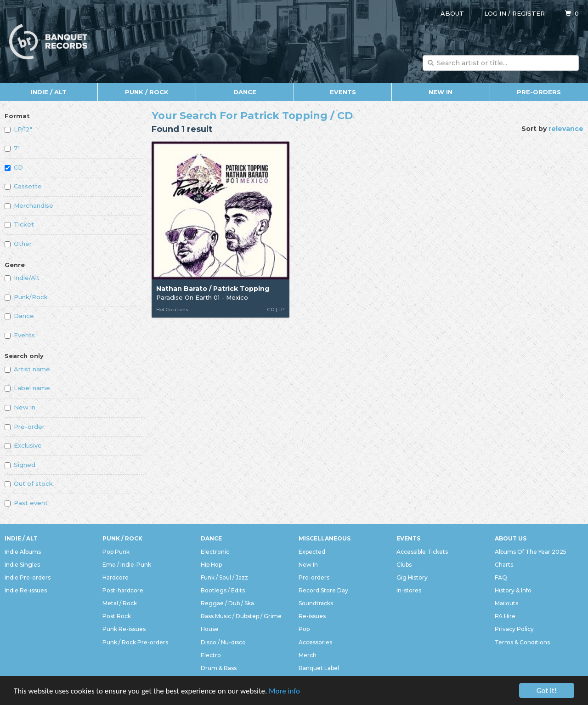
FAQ (501, 577)
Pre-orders (539, 92)
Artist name (27, 369)
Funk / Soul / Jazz (224, 577)
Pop (304, 629)
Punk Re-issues (124, 629)
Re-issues (312, 616)
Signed (20, 465)
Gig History (412, 577)
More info (284, 691)
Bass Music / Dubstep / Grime (241, 616)
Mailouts (506, 603)
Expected (312, 552)
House (210, 629)
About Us (511, 538)
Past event (26, 503)
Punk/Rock (26, 297)
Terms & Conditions (522, 642)
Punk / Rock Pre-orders (135, 642)
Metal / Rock (120, 603)
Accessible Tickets (422, 552)
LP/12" (18, 129)
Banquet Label (319, 668)
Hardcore (116, 577)
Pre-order (25, 426)
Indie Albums (23, 552)
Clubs (404, 565)
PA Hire (505, 616)
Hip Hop (211, 565)
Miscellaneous (325, 538)
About (452, 13)
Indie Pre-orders (28, 577)
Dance (245, 92)
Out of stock (29, 483)
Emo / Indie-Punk (127, 565)
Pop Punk (116, 552)
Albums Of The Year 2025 (531, 552)
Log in (495, 13)
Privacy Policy (514, 629)
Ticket (19, 224)
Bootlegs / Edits (223, 590)
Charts (504, 565)
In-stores (409, 590)
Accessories (315, 642)
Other (18, 244)
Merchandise (29, 205)
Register (529, 13)
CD (14, 167)
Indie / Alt (49, 92)
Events (343, 92)
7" (12, 148)
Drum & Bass (219, 668)
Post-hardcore (123, 590)
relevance (566, 129)
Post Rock (117, 616)
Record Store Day (323, 590)
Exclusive (23, 445)
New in (20, 407)
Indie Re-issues (26, 590)
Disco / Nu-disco (223, 642)
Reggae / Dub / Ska (227, 603)
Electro (211, 655)
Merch (308, 655)
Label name (27, 388)
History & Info (513, 590)
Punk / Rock (147, 92)
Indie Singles (22, 565)
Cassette (23, 186)
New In (441, 92)
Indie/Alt (22, 278)
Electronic (215, 552)
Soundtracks (316, 603)
